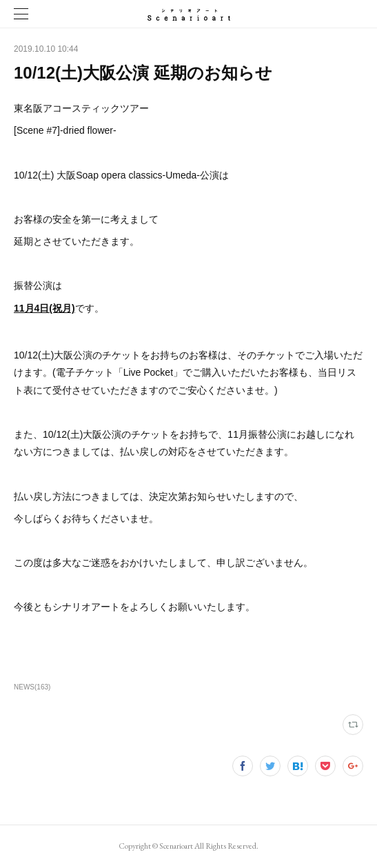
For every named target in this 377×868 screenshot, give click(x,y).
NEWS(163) (32, 687)
